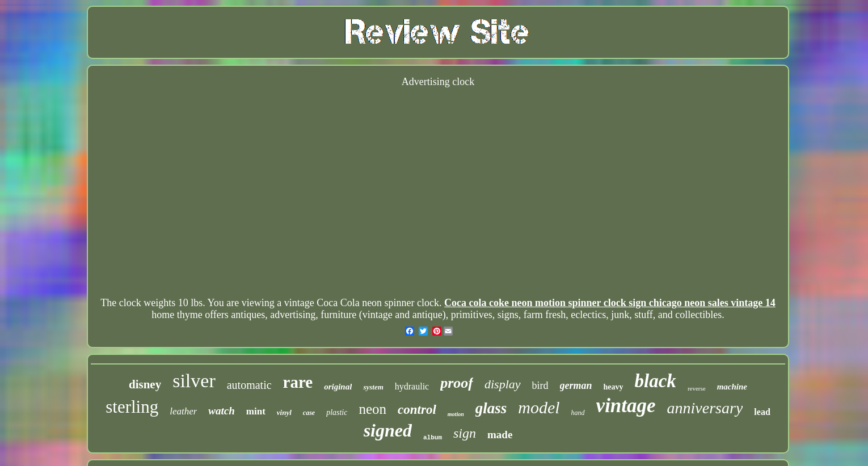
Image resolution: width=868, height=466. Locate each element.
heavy (614, 387)
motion (456, 414)
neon (372, 409)
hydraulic (412, 386)
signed (388, 430)
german (576, 385)
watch (221, 411)
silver (194, 381)
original (338, 387)
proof (457, 383)
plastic (337, 412)
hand (578, 413)
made (500, 435)
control (417, 410)
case (309, 413)
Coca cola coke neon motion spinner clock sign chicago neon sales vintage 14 (610, 303)
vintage (626, 406)
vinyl (284, 412)
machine (732, 387)
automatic (249, 385)
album (433, 438)
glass (491, 408)
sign (465, 433)
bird (540, 385)
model (539, 407)
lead (762, 412)
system (373, 387)
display (503, 384)
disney (145, 384)
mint (256, 411)
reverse (697, 388)
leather (183, 411)
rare (298, 382)
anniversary (705, 408)
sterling (132, 407)
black (656, 381)
